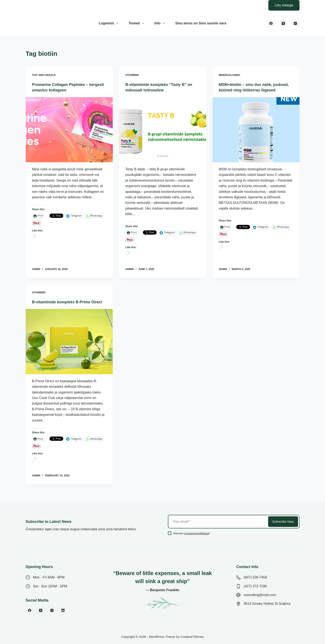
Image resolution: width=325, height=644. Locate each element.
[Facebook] (271, 23)
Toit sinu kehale (44, 75)
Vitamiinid (132, 75)
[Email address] (218, 522)
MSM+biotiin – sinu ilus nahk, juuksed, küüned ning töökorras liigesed (251, 90)
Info (160, 23)
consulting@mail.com (260, 595)
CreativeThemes (192, 637)
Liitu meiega (284, 5)
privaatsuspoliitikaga (197, 533)
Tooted (137, 23)
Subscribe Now (283, 521)
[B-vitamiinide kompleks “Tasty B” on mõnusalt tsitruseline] (163, 130)
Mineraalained (230, 75)
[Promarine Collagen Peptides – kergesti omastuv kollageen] (69, 130)
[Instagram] (295, 23)
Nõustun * (192, 533)
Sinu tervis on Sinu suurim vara (201, 23)
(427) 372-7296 (255, 586)
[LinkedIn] (63, 610)
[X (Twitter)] (283, 23)
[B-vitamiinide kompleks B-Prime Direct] (69, 347)
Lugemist (109, 23)
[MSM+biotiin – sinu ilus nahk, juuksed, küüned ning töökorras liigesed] (256, 135)
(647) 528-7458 (255, 577)
